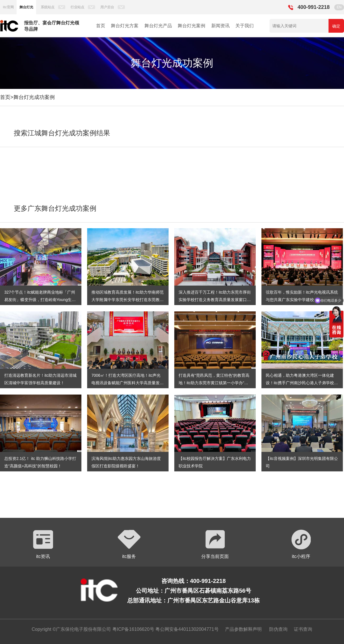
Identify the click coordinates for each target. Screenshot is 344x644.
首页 (101, 26)
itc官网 (8, 7)
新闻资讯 (220, 26)
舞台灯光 (26, 7)
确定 (336, 26)
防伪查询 (278, 629)
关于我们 (245, 26)
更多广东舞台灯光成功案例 (55, 208)
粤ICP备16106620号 (132, 629)
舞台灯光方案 (125, 26)
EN (339, 7)
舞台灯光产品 (158, 26)
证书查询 (303, 629)
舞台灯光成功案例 (34, 97)
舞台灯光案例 (191, 26)
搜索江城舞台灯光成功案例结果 (62, 133)
